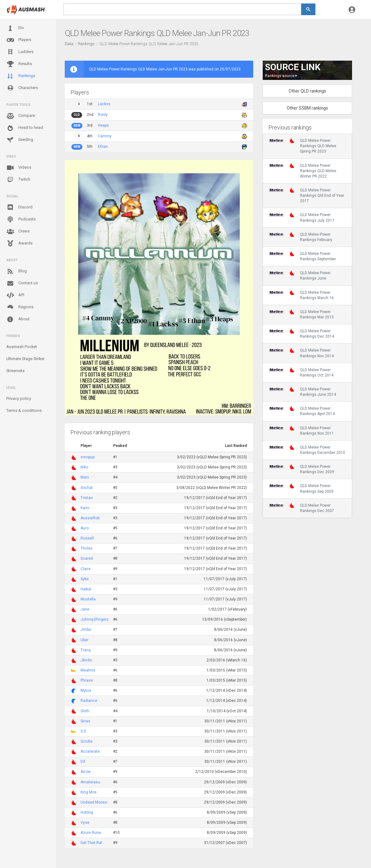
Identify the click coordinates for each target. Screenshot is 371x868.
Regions (20, 307)
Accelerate (90, 751)
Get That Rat (91, 843)
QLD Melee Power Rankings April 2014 (302, 411)
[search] (182, 9)
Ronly (103, 115)
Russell (87, 538)
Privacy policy (19, 398)
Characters (22, 88)
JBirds (86, 660)
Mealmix (88, 670)
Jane (85, 609)
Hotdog (87, 812)
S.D (83, 731)
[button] (352, 9)
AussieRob (90, 518)
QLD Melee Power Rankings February (301, 237)
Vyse (85, 823)
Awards (19, 244)
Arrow (86, 772)
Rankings (21, 76)
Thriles (87, 548)
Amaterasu (90, 782)
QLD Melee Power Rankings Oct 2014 (301, 372)
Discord (19, 208)
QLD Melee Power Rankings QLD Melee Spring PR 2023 (303, 146)
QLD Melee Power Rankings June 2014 (303, 392)
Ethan (103, 147)
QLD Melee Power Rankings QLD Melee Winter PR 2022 (303, 171)
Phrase (87, 680)
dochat (87, 488)
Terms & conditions (24, 410)
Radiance (89, 701)
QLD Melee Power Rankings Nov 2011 (302, 431)
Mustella (88, 599)
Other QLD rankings (307, 91)
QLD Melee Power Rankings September (303, 256)
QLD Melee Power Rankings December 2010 (307, 450)
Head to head (25, 128)
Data (69, 44)
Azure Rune (91, 833)
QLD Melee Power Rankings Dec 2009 (302, 469)
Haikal (86, 589)
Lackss (104, 104)
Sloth (85, 711)
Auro (85, 528)
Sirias (85, 721)
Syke (85, 579)
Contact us (22, 283)
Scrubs (87, 741)
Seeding (20, 140)
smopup (87, 457)
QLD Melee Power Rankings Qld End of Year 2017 (307, 195)
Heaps (103, 125)
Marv (85, 477)
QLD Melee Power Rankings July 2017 (302, 217)
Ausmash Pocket (22, 347)
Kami (85, 508)
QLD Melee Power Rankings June (300, 275)
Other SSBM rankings (307, 108)
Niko (84, 467)
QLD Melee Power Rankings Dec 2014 (302, 334)
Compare (21, 116)
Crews (18, 232)
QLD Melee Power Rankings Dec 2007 (302, 508)
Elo (15, 28)
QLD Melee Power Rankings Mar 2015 (302, 314)
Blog (17, 271)
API (15, 295)
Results (19, 64)
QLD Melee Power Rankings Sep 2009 (301, 488)
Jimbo (86, 630)
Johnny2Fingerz (95, 619)
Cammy (105, 136)
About (18, 319)
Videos (19, 168)
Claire (86, 569)
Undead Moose (94, 802)
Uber (84, 640)
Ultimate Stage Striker (25, 359)
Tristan (87, 498)
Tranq (86, 650)
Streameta (15, 371)
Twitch (18, 180)
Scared (87, 558)
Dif (83, 762)
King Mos (89, 792)
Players (19, 40)
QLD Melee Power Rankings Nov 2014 (302, 353)
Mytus (86, 690)
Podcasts (21, 220)
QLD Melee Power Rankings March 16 (302, 295)
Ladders (20, 52)
